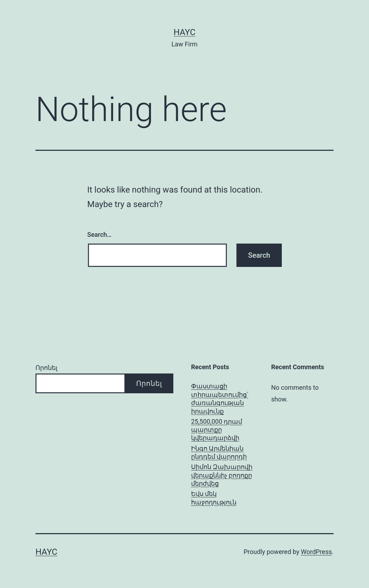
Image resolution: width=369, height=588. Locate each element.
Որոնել (46, 368)
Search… (99, 235)
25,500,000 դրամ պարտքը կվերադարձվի (217, 430)
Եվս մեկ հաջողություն (214, 498)
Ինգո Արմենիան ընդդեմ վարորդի (219, 452)
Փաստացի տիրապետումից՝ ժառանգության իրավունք (220, 398)
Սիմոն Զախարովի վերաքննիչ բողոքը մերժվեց (222, 475)
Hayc (185, 32)
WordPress (316, 552)
